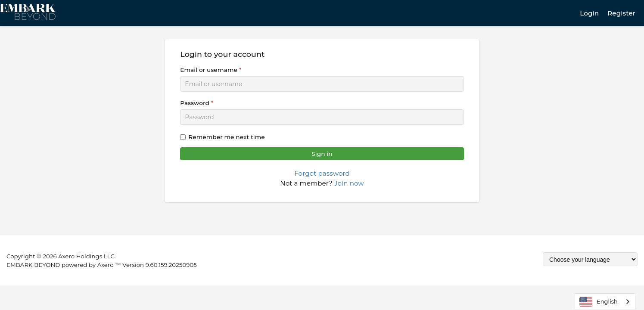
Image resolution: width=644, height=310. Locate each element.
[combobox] (605, 302)
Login (589, 13)
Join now (349, 183)
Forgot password (322, 173)
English (599, 302)
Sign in (322, 154)
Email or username (209, 70)
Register (621, 13)
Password (195, 103)
